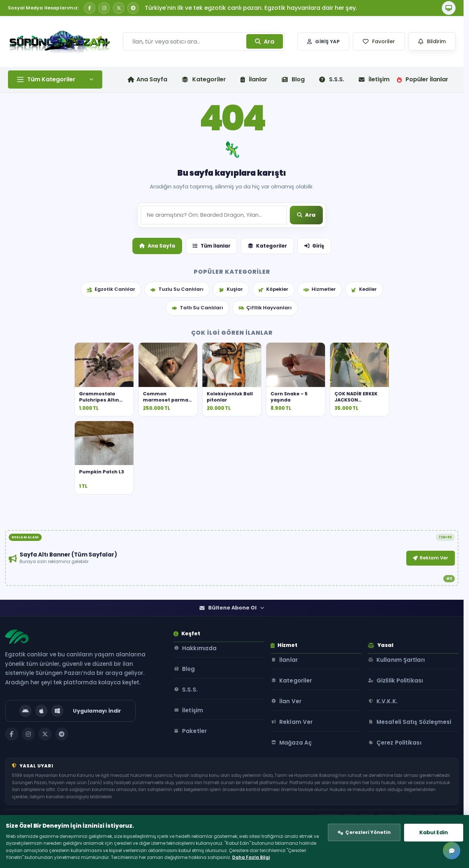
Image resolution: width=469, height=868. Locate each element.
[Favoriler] (379, 41)
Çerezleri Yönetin (359, 821)
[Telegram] (133, 8)
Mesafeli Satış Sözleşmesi (404, 757)
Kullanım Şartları (408, 690)
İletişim (374, 79)
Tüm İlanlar (211, 299)
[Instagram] (104, 8)
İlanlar (254, 79)
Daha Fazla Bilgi (101, 855)
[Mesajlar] (452, 851)
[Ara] (307, 268)
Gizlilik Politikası (407, 711)
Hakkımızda (201, 690)
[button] (379, 41)
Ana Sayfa (157, 299)
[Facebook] (90, 8)
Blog (293, 79)
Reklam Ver (303, 604)
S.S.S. (332, 79)
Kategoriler (204, 79)
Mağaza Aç (305, 773)
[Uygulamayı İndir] (73, 748)
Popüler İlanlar (423, 79)
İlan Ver (300, 732)
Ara (265, 42)
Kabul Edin (428, 821)
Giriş (314, 299)
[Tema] (449, 8)
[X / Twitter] (119, 8)
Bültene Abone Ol (232, 645)
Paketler (197, 773)
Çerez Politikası (406, 782)
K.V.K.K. (394, 732)
